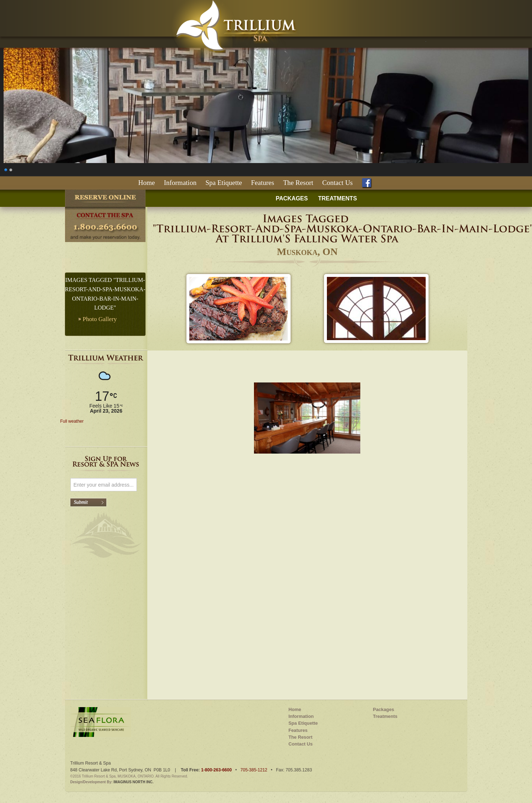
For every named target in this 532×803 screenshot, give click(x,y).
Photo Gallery (100, 319)
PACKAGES (292, 198)
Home (147, 183)
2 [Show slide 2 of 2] (11, 169)
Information (180, 183)
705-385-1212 (254, 770)
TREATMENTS (337, 198)
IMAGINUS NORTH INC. (133, 782)
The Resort (298, 183)
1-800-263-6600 (216, 770)
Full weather (72, 421)
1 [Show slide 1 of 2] (6, 169)
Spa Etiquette (224, 183)
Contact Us (337, 183)
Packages (383, 709)
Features (263, 183)
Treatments (385, 716)
